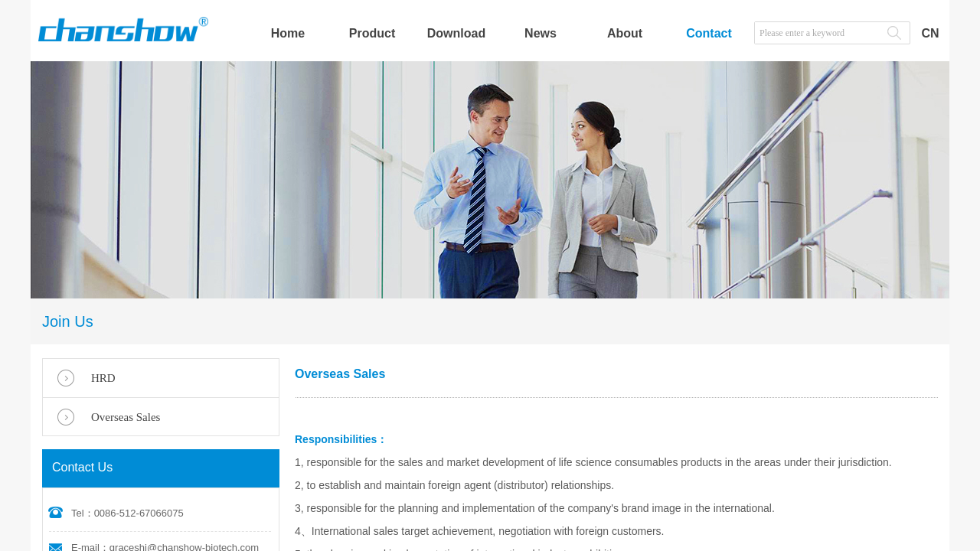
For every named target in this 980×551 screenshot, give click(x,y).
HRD (103, 378)
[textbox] (817, 33)
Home (288, 33)
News (541, 33)
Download (456, 33)
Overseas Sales (126, 417)
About (625, 33)
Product (372, 33)
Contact (709, 33)
